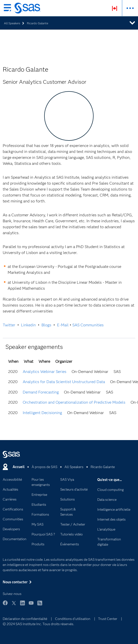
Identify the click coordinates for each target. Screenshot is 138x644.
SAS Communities (88, 325)
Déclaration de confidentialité (25, 619)
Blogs (46, 325)
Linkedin (28, 325)
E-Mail (63, 325)
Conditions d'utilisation (73, 619)
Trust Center (108, 619)
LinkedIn (22, 605)
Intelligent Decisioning (42, 413)
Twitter (9, 325)
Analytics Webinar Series (45, 372)
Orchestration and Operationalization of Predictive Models (74, 402)
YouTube (31, 605)
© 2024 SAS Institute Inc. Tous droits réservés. (38, 624)
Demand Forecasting (41, 392)
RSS (40, 605)
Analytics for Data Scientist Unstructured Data (64, 382)
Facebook (5, 605)
